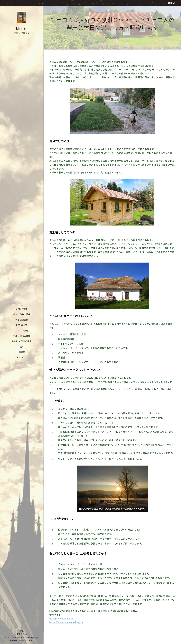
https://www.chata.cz (61, 619)
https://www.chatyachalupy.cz (66, 622)
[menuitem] (22, 309)
